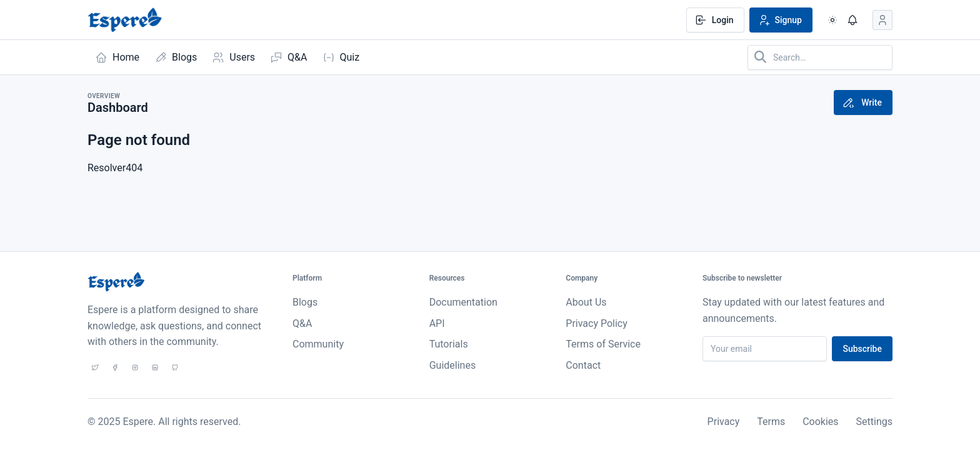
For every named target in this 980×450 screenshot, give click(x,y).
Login (714, 20)
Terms (771, 422)
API (437, 323)
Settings (874, 422)
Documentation (463, 302)
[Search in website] (820, 57)
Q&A (302, 323)
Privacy (724, 422)
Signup (780, 20)
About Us (586, 302)
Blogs (305, 302)
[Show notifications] (852, 20)
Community (318, 344)
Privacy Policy (597, 323)
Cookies (820, 422)
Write (862, 102)
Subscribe (862, 349)
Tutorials (449, 344)
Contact (583, 365)
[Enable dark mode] (832, 20)
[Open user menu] (882, 20)
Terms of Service (603, 344)
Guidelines (452, 365)
